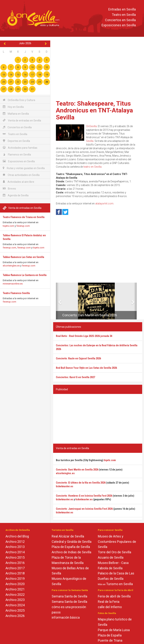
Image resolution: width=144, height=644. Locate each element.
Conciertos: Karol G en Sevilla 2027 (75, 377)
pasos (56, 612)
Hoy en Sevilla (13, 107)
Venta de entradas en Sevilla (22, 120)
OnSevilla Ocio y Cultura (19, 100)
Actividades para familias (20, 148)
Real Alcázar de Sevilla (68, 536)
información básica (66, 617)
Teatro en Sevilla (124, 15)
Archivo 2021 (15, 589)
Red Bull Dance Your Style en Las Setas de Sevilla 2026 (86, 368)
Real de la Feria (109, 602)
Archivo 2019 (15, 579)
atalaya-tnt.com (104, 204)
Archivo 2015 (15, 557)
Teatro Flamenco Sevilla (16, 293)
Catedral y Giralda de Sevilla (72, 542)
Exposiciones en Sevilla (119, 25)
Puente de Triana (110, 640)
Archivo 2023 (15, 600)
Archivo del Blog (17, 536)
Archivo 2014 (15, 552)
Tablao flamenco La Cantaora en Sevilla (25, 275)
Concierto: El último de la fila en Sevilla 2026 (81, 483)
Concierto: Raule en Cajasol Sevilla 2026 (78, 358)
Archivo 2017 (15, 568)
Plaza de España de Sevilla (71, 547)
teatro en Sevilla (93, 167)
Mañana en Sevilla (16, 114)
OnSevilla (91, 126)
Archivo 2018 (15, 573)
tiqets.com (8, 226)
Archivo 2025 (15, 610)
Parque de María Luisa (114, 630)
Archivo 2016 (15, 563)
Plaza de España (110, 635)
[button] (57, 301)
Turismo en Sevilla (119, 584)
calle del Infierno (110, 607)
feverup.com (23, 226)
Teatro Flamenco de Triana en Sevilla (24, 217)
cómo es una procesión (69, 607)
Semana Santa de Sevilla (69, 596)
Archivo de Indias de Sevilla (71, 552)
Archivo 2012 (15, 542)
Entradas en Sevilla (122, 9)
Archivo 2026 (15, 616)
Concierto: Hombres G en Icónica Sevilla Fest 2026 (84, 496)
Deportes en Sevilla (16, 141)
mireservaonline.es (13, 284)
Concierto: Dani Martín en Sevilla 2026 (90, 315)
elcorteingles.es (11, 266)
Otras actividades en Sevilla (21, 175)
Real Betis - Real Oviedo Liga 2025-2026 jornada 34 (84, 336)
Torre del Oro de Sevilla (114, 552)
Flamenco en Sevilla (17, 154)
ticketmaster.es (65, 486)
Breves (9, 189)
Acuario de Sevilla (111, 557)
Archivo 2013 (15, 547)
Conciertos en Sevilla (120, 20)
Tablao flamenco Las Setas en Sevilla (23, 257)
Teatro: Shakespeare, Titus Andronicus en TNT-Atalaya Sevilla (94, 110)
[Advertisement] (98, 69)
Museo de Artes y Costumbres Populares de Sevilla (117, 542)
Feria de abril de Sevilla (114, 596)
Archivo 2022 (15, 595)
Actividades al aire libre (18, 182)
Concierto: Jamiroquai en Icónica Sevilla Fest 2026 (84, 509)
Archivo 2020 (15, 584)
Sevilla (90, 141)
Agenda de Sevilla (16, 195)
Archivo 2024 (15, 605)
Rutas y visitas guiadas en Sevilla (24, 168)
